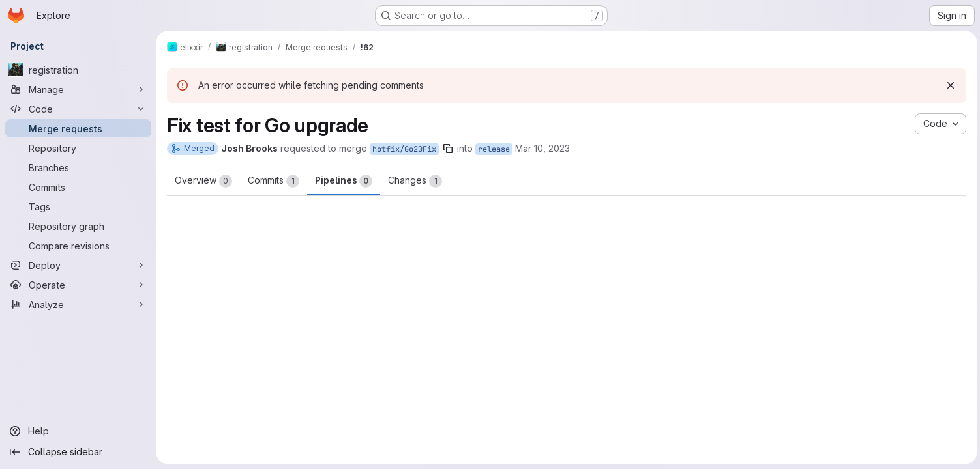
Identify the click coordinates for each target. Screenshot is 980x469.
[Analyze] (78, 304)
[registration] (78, 70)
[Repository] (78, 148)
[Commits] (78, 187)
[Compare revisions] (78, 246)
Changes (415, 181)
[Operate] (78, 285)
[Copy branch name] (448, 149)
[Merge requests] (78, 128)
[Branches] (78, 167)
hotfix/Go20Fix (404, 149)
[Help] (78, 431)
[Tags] (78, 206)
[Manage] (78, 89)
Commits (274, 181)
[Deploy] (78, 265)
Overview (203, 181)
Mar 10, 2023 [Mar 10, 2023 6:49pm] (542, 148)
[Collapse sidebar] (78, 452)
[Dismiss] (949, 85)
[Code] (78, 109)
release (494, 149)
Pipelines (344, 181)
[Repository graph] (78, 226)
